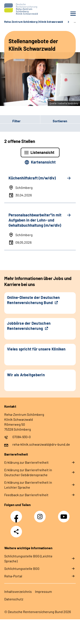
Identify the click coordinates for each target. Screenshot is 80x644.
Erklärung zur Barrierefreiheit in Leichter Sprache (28, 485)
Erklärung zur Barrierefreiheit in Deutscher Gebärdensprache (28, 472)
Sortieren (60, 121)
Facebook (17, 514)
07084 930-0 (22, 437)
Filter (10, 121)
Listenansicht (42, 152)
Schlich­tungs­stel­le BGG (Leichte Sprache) (28, 558)
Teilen (16, 532)
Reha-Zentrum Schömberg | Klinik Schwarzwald (34, 22)
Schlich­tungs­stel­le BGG (22, 568)
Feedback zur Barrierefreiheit (26, 495)
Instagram (41, 514)
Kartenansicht (43, 162)
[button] (20, 121)
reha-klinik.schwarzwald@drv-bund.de (41, 444)
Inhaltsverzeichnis (18, 591)
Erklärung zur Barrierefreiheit (26, 462)
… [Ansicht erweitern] (75, 22)
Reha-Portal (13, 576)
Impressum (43, 591)
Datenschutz (14, 599)
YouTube (64, 514)
